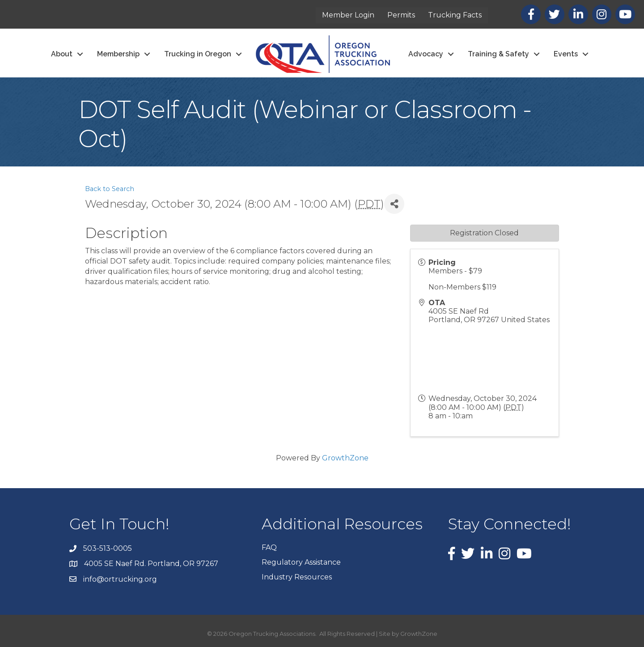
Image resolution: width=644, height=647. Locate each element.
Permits (401, 15)
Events (566, 54)
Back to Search (110, 189)
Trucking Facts (455, 15)
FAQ (269, 547)
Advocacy (426, 54)
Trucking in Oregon (198, 54)
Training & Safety (498, 54)
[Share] (394, 204)
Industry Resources (297, 577)
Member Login (348, 15)
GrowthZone (345, 458)
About (62, 54)
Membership (118, 54)
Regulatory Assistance (301, 562)
